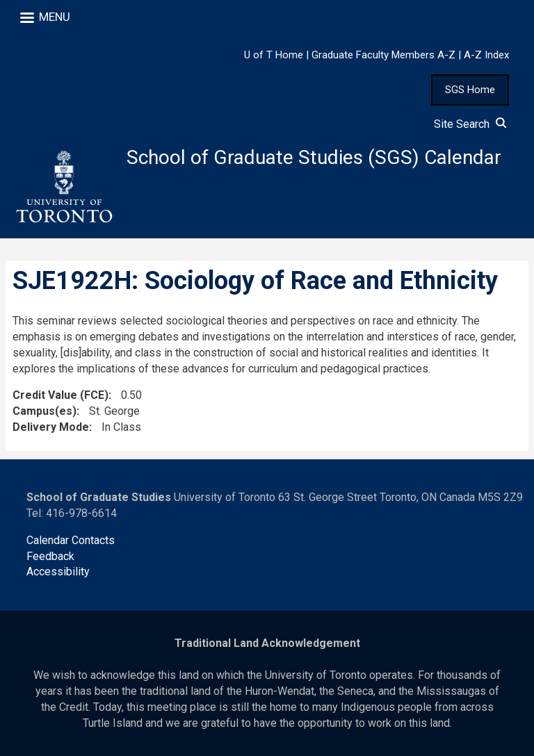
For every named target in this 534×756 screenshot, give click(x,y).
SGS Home (470, 90)
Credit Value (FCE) (60, 395)
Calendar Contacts (71, 540)
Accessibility (58, 572)
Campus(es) (44, 411)
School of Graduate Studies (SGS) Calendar (314, 157)
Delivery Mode (51, 427)
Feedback (50, 556)
